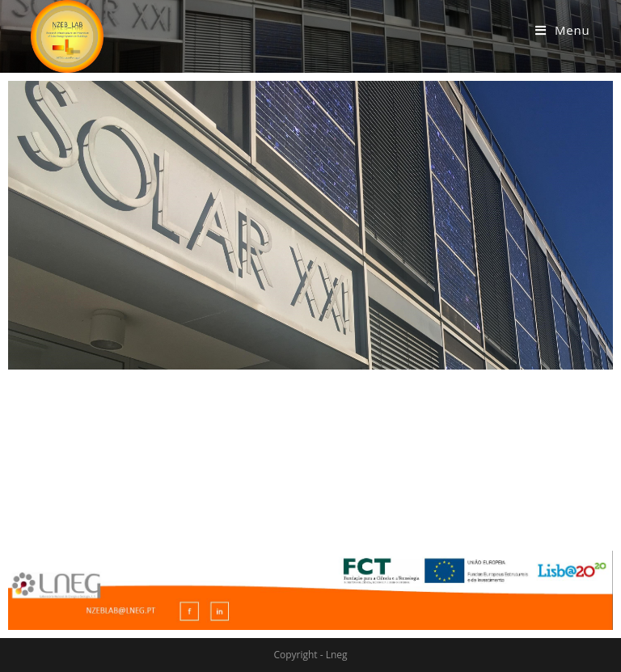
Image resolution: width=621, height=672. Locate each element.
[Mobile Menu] (563, 30)
